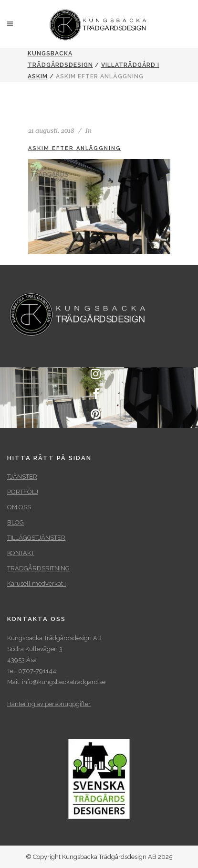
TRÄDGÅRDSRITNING (38, 568)
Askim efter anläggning (75, 148)
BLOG (16, 522)
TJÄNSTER (22, 477)
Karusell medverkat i (36, 584)
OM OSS (19, 507)
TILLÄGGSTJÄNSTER (36, 538)
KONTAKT (21, 553)
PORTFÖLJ (23, 492)
